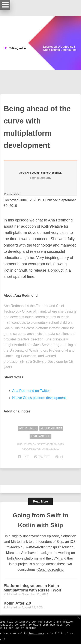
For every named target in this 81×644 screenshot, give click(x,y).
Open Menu (5, 5)
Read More (40, 501)
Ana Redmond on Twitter (31, 391)
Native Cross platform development (39, 398)
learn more (36, 634)
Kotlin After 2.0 (17, 603)
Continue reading (51, 570)
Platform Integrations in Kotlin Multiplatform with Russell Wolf (32, 588)
